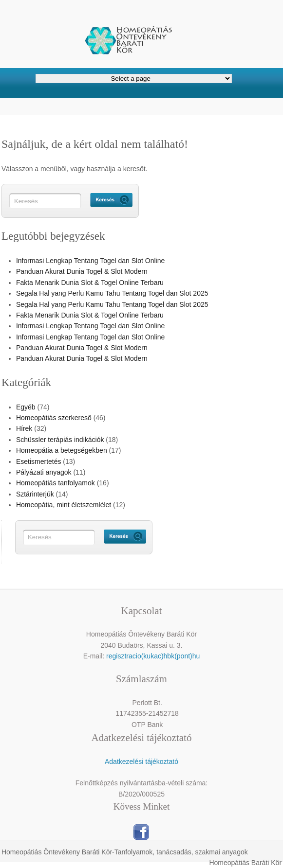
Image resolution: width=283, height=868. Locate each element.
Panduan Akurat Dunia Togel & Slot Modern (82, 271)
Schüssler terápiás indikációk (60, 440)
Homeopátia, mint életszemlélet (64, 505)
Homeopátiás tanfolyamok (56, 483)
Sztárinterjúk (35, 494)
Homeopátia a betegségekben (62, 450)
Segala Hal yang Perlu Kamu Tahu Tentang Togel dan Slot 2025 (112, 293)
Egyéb (26, 407)
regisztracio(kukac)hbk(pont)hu (153, 656)
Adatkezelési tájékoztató (141, 762)
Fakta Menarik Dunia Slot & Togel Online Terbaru (90, 283)
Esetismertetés (39, 461)
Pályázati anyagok (44, 472)
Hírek (24, 428)
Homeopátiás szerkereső (54, 418)
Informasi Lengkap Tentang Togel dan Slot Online (90, 261)
